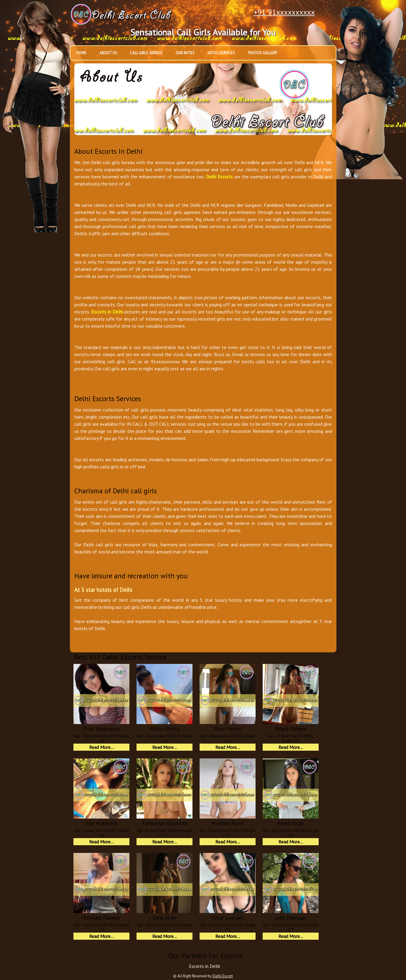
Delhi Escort (223, 976)
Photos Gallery (263, 53)
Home (81, 53)
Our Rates (185, 53)
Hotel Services (221, 53)
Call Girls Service (146, 53)
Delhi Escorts (219, 177)
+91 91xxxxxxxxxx (284, 12)
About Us (108, 53)
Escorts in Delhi (107, 312)
